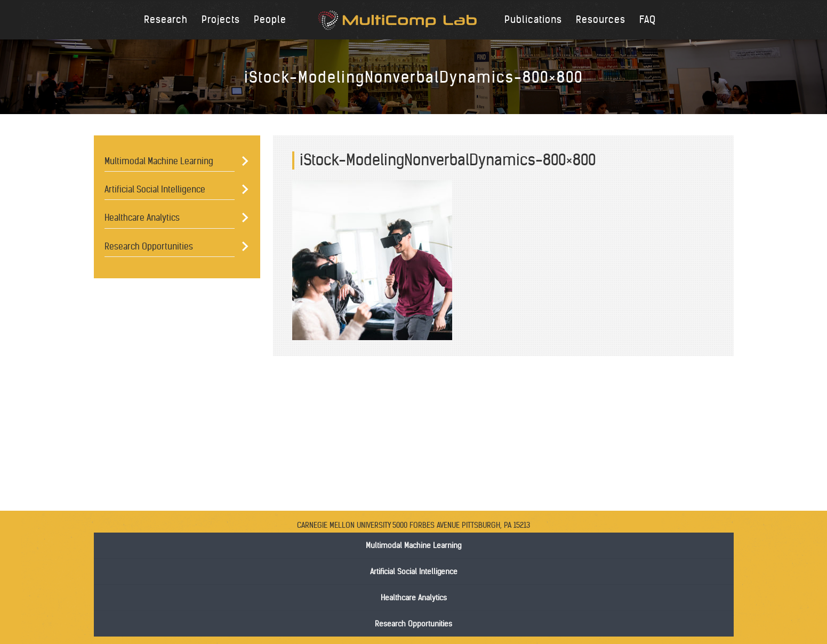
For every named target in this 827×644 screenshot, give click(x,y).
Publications (533, 19)
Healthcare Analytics (142, 218)
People (270, 19)
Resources (601, 19)
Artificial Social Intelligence (155, 189)
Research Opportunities (149, 246)
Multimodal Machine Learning (159, 161)
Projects (221, 19)
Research (166, 19)
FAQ (648, 19)
